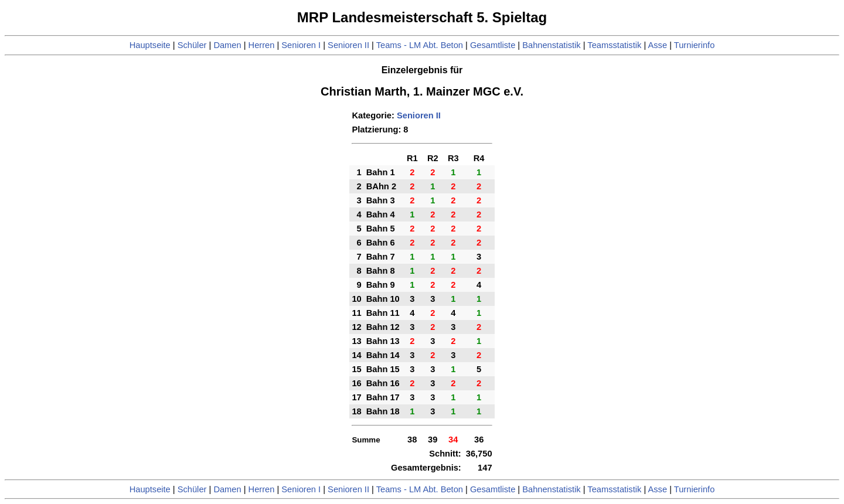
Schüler (192, 45)
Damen (227, 45)
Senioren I (301, 45)
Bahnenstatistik (551, 45)
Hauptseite (150, 45)
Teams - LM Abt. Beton (420, 45)
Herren (262, 45)
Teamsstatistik (614, 45)
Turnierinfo (695, 45)
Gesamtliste (493, 45)
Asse (658, 45)
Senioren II (348, 45)
